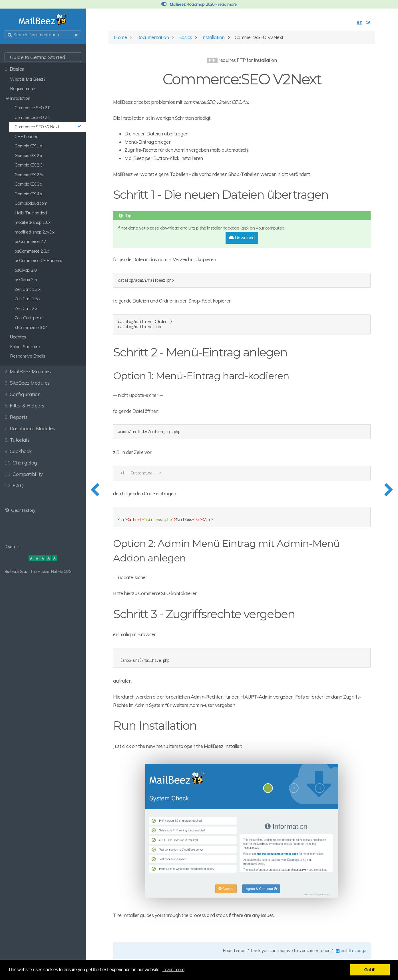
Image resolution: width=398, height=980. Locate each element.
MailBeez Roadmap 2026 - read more (199, 4)
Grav (24, 571)
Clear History (20, 510)
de (368, 22)
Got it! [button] (370, 970)
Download (242, 238)
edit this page (351, 950)
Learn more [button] (173, 970)
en (359, 22)
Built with (12, 571)
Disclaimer (13, 547)
